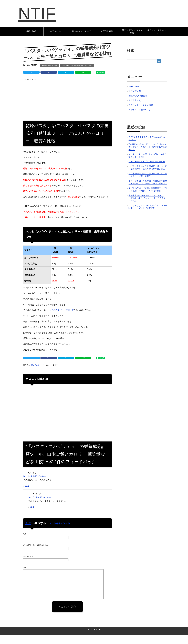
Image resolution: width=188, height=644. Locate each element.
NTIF (46, 18)
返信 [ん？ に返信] (27, 495)
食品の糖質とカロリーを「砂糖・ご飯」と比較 (77, 75)
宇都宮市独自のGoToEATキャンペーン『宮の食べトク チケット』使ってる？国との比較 (147, 207)
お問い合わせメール (37, 374)
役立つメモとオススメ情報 (132, 41)
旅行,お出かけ (56, 41)
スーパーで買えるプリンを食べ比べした (147, 171)
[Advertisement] (67, 108)
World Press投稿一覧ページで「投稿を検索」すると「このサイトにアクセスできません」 (148, 156)
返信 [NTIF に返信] (32, 516)
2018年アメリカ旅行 (81, 41)
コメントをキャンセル (58, 533)
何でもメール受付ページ (157, 41)
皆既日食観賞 (107, 41)
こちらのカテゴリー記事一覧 (61, 319)
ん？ (28, 532)
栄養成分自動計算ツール (50, 75)
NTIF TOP (31, 41)
